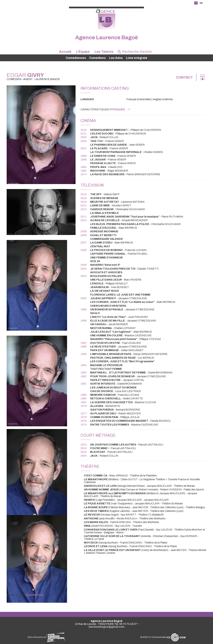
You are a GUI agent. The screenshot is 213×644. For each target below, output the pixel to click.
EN (201, 3)
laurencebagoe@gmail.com (107, 627)
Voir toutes (28, 595)
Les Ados (116, 58)
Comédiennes (76, 58)
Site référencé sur (46, 637)
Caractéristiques (106, 109)
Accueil (65, 52)
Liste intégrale (137, 58)
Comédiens (97, 58)
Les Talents (104, 52)
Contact (184, 78)
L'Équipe (83, 52)
